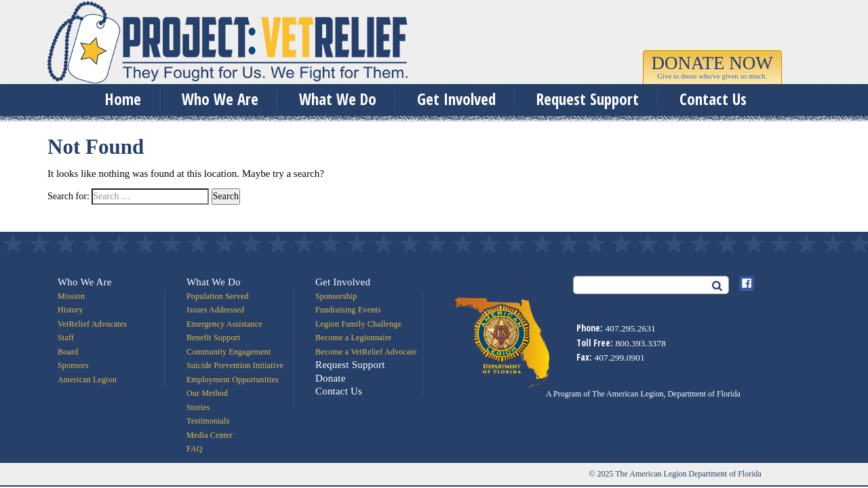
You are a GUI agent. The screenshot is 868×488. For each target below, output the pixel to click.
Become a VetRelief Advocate (366, 352)
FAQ (195, 449)
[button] (712, 69)
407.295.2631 (630, 328)
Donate (331, 378)
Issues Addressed (216, 310)
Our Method (207, 393)
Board (68, 352)
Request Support (588, 99)
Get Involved (456, 99)
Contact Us (713, 99)
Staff (66, 338)
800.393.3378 (640, 343)
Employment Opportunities (233, 380)
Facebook (747, 283)
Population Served (218, 296)
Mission (71, 296)
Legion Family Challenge (358, 324)
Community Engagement (229, 352)
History (70, 310)
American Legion (87, 380)
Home (123, 99)
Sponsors (73, 365)
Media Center (210, 435)
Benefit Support (213, 338)
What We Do (338, 99)
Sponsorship (336, 296)
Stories (198, 407)
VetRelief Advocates (92, 324)
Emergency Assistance (224, 324)
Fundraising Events (348, 310)
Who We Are (220, 99)
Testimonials (208, 421)
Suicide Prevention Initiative (235, 365)
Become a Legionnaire (354, 338)
